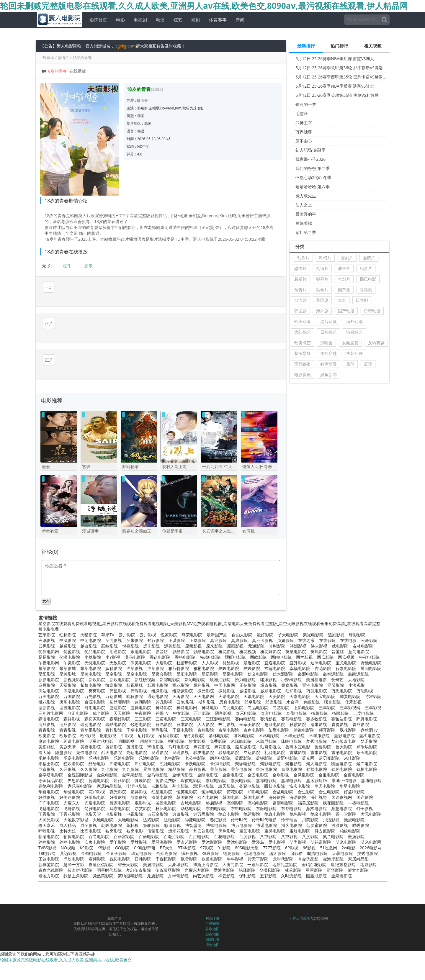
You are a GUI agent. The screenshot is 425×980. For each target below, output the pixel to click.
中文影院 (181, 704)
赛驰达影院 (341, 709)
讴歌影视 (108, 726)
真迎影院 (218, 631)
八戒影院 (268, 827)
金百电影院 (354, 765)
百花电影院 (224, 827)
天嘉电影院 (300, 687)
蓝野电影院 (287, 749)
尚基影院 (281, 698)
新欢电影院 (120, 670)
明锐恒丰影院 (151, 732)
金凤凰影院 (304, 765)
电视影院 (135, 805)
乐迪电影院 (124, 749)
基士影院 (180, 777)
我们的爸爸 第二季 (313, 168)
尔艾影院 (143, 799)
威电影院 (340, 636)
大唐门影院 (233, 855)
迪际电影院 (321, 653)
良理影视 (181, 743)
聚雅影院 (293, 754)
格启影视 (214, 793)
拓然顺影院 (120, 693)
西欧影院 (258, 648)
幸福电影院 (300, 659)
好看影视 (118, 788)
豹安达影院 (204, 821)
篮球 (368, 364)
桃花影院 (47, 693)
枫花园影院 (333, 793)
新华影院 (335, 861)
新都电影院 (170, 670)
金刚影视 (281, 765)
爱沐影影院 (212, 833)
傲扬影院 (356, 827)
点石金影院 (158, 805)
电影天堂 (93, 805)
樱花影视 (227, 642)
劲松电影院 (317, 760)
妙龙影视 (197, 732)
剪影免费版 (166, 771)
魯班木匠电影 (298, 737)
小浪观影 (357, 676)
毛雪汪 (302, 113)
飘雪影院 (189, 849)
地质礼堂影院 (285, 855)
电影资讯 (303, 375)
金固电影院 (258, 765)
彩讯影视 (172, 816)
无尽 (46, 266)
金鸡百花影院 (314, 855)
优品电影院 (95, 642)
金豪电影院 (233, 765)
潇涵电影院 (135, 648)
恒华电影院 (212, 782)
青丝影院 (361, 715)
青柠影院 (114, 721)
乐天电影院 (367, 743)
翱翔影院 (47, 833)
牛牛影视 (235, 849)
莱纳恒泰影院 (130, 866)
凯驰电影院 (170, 754)
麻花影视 (223, 737)
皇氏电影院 (325, 777)
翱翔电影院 (70, 833)
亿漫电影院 (70, 648)
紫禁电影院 (91, 676)
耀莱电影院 (91, 659)
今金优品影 (308, 849)
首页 (50, 58)
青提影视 (340, 715)
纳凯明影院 (194, 726)
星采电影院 (233, 664)
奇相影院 (206, 721)
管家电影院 (120, 793)
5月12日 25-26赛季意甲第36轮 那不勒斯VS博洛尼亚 (341, 68)
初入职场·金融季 (310, 150)
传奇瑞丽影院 (168, 861)
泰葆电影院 (296, 704)
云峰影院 (369, 631)
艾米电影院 (346, 833)
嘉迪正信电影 (344, 771)
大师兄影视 (49, 810)
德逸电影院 (275, 805)
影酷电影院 (204, 642)
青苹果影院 (91, 721)
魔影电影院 (344, 726)
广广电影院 (49, 793)
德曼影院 (231, 844)
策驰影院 (151, 816)
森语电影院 (49, 709)
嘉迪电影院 (371, 771)
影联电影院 (158, 676)
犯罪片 (322, 279)
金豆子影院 (116, 844)
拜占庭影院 (325, 821)
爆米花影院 (179, 821)
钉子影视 (364, 799)
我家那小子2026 (310, 159)
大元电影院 (371, 805)
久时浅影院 (291, 866)
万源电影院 (317, 681)
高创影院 (235, 793)
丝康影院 (274, 693)
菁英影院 (218, 760)
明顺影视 (126, 732)
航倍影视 (139, 788)
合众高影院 (166, 844)
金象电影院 (107, 765)
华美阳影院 (270, 861)
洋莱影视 (135, 659)
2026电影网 (371, 838)
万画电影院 (49, 687)
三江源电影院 (218, 709)
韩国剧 (300, 311)
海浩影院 (298, 788)
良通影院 (160, 743)
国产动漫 (346, 311)
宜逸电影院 (275, 653)
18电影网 (47, 844)
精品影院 (176, 760)
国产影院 (365, 788)
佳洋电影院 (136, 777)
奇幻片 (344, 279)
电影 (118, 20)
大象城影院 (178, 855)
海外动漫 (354, 321)
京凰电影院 (292, 760)
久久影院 (89, 760)
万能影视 (365, 681)
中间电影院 (91, 631)
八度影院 (310, 827)
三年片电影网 (51, 704)
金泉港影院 (341, 866)
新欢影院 (97, 670)
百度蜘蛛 (212, 914)
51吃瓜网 (328, 838)
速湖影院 (143, 693)
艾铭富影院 (321, 833)
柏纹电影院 (350, 821)
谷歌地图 (212, 919)
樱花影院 (181, 676)
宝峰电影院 (300, 821)
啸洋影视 (268, 670)
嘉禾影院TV (317, 771)
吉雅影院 (159, 777)
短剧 (193, 20)
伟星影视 (118, 681)
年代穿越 (328, 353)
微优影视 (227, 681)
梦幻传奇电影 (344, 732)
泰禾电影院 (246, 704)
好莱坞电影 (95, 788)
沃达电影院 (49, 681)
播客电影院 (292, 816)
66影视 (309, 838)
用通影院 (118, 642)
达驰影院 (172, 810)
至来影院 (135, 631)
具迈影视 (68, 844)
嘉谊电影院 (216, 771)
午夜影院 (143, 704)
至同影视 (114, 631)
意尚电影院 (359, 642)
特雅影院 (373, 687)
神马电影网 (187, 698)
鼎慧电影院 (341, 799)
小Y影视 (113, 648)
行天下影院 (258, 849)
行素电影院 (346, 659)
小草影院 (93, 648)
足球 (350, 364)
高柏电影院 (258, 793)
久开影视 (68, 760)
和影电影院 (258, 782)
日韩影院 (143, 849)
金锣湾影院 (182, 765)
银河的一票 (306, 104)
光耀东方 (72, 793)
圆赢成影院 (316, 866)
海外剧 (322, 311)
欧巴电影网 (208, 788)
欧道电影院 (212, 849)
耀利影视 (202, 676)
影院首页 (96, 20)
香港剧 (366, 290)
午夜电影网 (49, 653)
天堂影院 (68, 676)
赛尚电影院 (245, 709)
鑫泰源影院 (333, 664)
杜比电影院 (166, 799)
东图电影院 (216, 799)
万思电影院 (342, 681)
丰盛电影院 (358, 793)
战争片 (344, 268)
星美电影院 (91, 664)
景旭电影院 (153, 760)
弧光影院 (118, 782)
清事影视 (319, 715)
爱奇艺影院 (187, 833)
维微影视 (160, 681)
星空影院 (114, 664)
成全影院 (101, 704)
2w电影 (348, 838)
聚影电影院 (270, 754)
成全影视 (89, 816)
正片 (49, 323)
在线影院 (327, 631)
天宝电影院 (325, 687)
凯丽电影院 (341, 754)
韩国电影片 (254, 788)
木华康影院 (319, 726)
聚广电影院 (367, 754)
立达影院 (252, 743)
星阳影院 (47, 664)
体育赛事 (215, 20)
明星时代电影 (101, 732)
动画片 (322, 290)
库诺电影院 (120, 754)
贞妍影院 (285, 631)
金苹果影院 (132, 765)
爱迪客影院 (224, 861)
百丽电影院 (149, 827)
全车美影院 (250, 715)
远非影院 (151, 636)
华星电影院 (350, 777)
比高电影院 (91, 821)
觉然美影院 (103, 866)
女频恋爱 (350, 343)
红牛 (67, 266)
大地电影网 (128, 810)
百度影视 (247, 827)
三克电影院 (191, 709)
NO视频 (68, 838)
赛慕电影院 (291, 709)
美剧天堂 (68, 737)
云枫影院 (47, 636)
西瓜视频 (346, 648)
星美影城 (68, 664)
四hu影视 (185, 693)
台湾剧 (300, 300)
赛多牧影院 (316, 709)
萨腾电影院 (367, 709)
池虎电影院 (354, 810)
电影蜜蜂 (114, 805)
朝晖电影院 (112, 816)
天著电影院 (342, 844)
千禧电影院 (137, 721)
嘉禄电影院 (266, 771)
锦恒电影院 (367, 760)
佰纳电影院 (49, 827)
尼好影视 (146, 726)
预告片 (300, 290)
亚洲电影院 (313, 676)
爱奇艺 (337, 670)
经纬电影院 (267, 760)
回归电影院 (274, 777)
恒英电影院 (187, 782)
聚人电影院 (316, 754)
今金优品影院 (51, 771)
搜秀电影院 (367, 844)
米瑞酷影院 (241, 732)
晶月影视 (197, 760)
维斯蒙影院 (183, 681)
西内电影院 (281, 648)
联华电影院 (229, 743)
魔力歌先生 (306, 196)
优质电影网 (49, 642)
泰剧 (342, 300)
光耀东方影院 (197, 861)
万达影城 (114, 687)
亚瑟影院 (336, 676)
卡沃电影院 (195, 754)
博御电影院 (216, 816)
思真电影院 (230, 693)
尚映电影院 (74, 849)
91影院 (224, 838)
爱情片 (369, 258)
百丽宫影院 (124, 827)
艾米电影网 (371, 833)
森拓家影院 (95, 709)
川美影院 (310, 810)
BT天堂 (167, 838)
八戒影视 (289, 827)
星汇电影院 (187, 664)
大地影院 (356, 670)
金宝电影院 (329, 765)
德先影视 (298, 805)
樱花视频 (248, 642)
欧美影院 (47, 726)
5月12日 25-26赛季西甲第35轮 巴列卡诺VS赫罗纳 (341, 77)
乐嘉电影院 (74, 749)
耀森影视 (290, 676)
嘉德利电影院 (51, 777)
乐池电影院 (149, 749)
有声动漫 (328, 364)
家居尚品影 (358, 849)
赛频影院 (97, 849)
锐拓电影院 (120, 849)
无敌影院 (118, 653)
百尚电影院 (99, 827)
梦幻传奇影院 (138, 861)
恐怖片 (300, 268)
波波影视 (340, 816)
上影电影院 (304, 698)
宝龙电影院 (346, 653)
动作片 (303, 258)
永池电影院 (141, 642)
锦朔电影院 (342, 760)
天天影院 (122, 704)
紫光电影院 (313, 625)
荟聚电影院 (249, 777)
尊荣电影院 (192, 625)
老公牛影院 (195, 749)
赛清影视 (268, 709)
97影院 (207, 838)
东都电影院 (291, 799)
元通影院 (256, 636)
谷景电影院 (166, 793)
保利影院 (247, 866)
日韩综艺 (328, 332)
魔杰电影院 (370, 726)
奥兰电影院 (333, 827)
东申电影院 (241, 799)
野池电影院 (371, 653)
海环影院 (277, 788)
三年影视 (373, 698)
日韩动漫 (372, 311)
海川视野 (319, 788)
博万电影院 (241, 816)
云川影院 (127, 625)
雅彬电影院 (204, 659)
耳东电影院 (120, 799)
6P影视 (292, 838)
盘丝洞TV (369, 721)
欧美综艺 (303, 343)
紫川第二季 (306, 232)
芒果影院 (47, 625)
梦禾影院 (369, 732)
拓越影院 (319, 704)
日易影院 (164, 715)
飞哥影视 (72, 799)
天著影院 (181, 687)
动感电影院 (191, 799)
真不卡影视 (262, 631)
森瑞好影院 (120, 709)
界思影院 (76, 771)
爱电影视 (277, 833)
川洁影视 (331, 810)
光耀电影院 (95, 793)
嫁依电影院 (191, 771)
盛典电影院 (141, 698)
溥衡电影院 (304, 721)
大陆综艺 (303, 332)
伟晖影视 (139, 681)
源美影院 (172, 636)
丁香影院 (47, 805)
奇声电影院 (254, 721)
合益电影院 (283, 782)
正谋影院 (176, 631)
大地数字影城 (76, 810)
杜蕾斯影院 (187, 653)
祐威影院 (368, 855)
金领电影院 (91, 844)
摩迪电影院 (49, 732)
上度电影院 (363, 704)
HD (48, 287)
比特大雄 (68, 821)
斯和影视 (207, 693)
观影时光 (143, 793)
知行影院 (156, 631)
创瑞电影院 (254, 844)
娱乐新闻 (328, 375)
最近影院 (252, 653)
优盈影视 (72, 642)
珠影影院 (357, 625)
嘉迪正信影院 (101, 855)
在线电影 (348, 631)
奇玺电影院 (229, 721)
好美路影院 (70, 788)
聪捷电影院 (195, 810)
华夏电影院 (49, 782)
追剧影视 (336, 625)
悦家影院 (169, 625)
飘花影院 (348, 721)
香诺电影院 (160, 648)
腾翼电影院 (350, 687)
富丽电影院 (283, 793)
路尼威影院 (246, 737)
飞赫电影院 (49, 799)
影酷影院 (181, 642)
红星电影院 (162, 782)
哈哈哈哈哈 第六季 (313, 187)
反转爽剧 (376, 343)
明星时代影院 (109, 861)
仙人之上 (304, 205)
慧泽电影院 (203, 777)
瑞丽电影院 (91, 715)
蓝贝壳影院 (329, 749)
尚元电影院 (233, 698)
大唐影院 (164, 653)
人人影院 (206, 715)
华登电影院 (74, 782)
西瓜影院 (325, 648)
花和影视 (97, 782)
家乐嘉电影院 (80, 777)
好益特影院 (354, 782)
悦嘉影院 (130, 636)
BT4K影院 (187, 838)
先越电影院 (210, 648)
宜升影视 (298, 653)
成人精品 (68, 816)
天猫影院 (89, 625)
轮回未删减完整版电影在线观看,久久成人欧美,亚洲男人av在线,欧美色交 (66, 950)
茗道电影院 (74, 732)
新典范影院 (49, 855)
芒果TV (162, 704)
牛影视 (127, 726)
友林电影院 (363, 636)
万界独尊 (304, 132)
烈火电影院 (112, 743)
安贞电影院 (95, 833)
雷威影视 (298, 743)
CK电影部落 (144, 838)
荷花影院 (235, 782)
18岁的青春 (82, 58)
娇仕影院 (122, 771)
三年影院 (327, 698)
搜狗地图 (212, 935)
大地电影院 (103, 810)
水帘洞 (292, 693)
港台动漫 (328, 321)
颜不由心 (304, 141)
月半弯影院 (178, 866)
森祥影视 (72, 709)
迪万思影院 (204, 805)
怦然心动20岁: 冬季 (313, 177)
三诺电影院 (166, 709)
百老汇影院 (174, 827)
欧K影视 (88, 726)
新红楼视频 (145, 670)
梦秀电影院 (316, 732)
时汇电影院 (95, 698)
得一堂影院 (346, 805)
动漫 (158, 20)
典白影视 (181, 805)
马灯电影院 (179, 737)
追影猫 (296, 844)
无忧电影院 (95, 653)
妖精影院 (114, 659)
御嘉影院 (114, 676)
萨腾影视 (160, 721)
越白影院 (89, 636)
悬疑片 (300, 279)
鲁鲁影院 (323, 737)
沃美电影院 (141, 653)
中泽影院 (68, 631)
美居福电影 (316, 670)
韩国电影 (231, 788)
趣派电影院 (275, 715)
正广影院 (202, 704)
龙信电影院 (86, 743)
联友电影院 (204, 743)
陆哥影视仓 (271, 737)
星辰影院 (210, 664)
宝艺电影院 (250, 821)
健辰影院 (143, 771)
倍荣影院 (156, 821)
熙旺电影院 (235, 648)
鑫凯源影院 (358, 664)
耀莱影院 (47, 659)
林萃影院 (293, 861)
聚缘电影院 (245, 754)
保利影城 (227, 821)
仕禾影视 (353, 693)
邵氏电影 (368, 279)
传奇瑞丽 (289, 810)
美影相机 (47, 737)
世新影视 (47, 698)
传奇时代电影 (264, 810)
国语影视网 (342, 788)
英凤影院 (319, 642)
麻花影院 (202, 737)
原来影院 (214, 636)
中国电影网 (225, 676)
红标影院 (68, 625)
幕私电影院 (244, 726)
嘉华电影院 (291, 771)
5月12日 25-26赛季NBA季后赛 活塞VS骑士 (335, 86)
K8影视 (104, 838)
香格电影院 (185, 648)
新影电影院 (49, 670)
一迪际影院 (258, 855)
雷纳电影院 (342, 743)
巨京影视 (47, 760)
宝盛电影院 (275, 821)
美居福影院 (153, 855)
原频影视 (193, 636)
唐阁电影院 (70, 693)
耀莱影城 (68, 659)
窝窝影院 (97, 681)
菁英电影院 (241, 760)
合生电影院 (329, 782)
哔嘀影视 (47, 821)
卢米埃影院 (367, 737)
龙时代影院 (283, 849)
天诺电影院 (229, 687)
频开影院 (327, 721)
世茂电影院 (70, 698)
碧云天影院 (128, 855)
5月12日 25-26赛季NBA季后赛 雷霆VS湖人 (335, 59)
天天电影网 (204, 687)
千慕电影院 (183, 721)
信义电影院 (258, 664)
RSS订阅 (213, 909)
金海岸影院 (333, 849)
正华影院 (197, 631)
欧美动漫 (303, 321)
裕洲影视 (298, 636)
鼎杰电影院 (316, 799)
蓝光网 (308, 749)
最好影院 (265, 625)
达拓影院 (151, 810)
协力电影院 (245, 670)
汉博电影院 (162, 788)
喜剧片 (347, 258)
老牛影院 (172, 749)
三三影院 (143, 709)
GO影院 (122, 838)
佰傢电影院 (74, 827)
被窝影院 (114, 821)
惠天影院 (226, 777)
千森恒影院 (166, 849)
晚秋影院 (135, 687)
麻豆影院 (47, 676)
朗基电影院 (220, 749)
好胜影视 (47, 788)
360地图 (213, 930)
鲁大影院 (344, 737)
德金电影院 (321, 805)
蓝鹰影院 (243, 749)
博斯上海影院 (205, 855)
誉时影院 (277, 636)
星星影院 (314, 861)
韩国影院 (185, 788)
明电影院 (176, 732)
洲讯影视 (47, 631)
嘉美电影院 (241, 771)
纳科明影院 (169, 726)
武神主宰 (304, 123)
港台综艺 (354, 332)
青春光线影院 (51, 861)
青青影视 (68, 721)
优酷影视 (231, 653)
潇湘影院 (277, 844)
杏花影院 (323, 659)
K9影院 (86, 838)
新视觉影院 (74, 670)
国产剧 (344, 290)
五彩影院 (268, 866)
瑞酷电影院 (116, 715)
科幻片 (325, 258)
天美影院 (277, 687)
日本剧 (362, 300)
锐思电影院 (141, 715)
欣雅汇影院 (220, 670)
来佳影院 (352, 749)
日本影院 (185, 715)
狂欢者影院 (74, 754)
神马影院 (164, 698)
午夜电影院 (369, 648)
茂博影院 (135, 737)
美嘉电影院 (91, 737)
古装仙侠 (354, 353)
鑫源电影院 (308, 664)
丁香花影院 (70, 805)
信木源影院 (283, 664)
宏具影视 (139, 782)
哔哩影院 (361, 816)
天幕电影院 (254, 687)
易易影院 (47, 648)
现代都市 (303, 364)
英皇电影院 (296, 642)
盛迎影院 (118, 698)
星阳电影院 (371, 659)
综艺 (176, 20)
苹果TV (108, 625)
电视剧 (138, 20)
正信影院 (248, 676)
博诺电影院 (267, 816)
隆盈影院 (63, 743)
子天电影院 (288, 625)
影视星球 (135, 676)
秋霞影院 (298, 715)
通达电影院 (158, 687)
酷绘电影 (97, 754)
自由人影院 (242, 625)
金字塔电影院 (51, 765)
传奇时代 (239, 810)
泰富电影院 (271, 704)
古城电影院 (191, 793)
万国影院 (72, 687)
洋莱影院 (156, 659)
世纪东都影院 (343, 855)
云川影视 (148, 625)
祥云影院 (226, 866)
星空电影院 (137, 664)
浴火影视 (319, 636)
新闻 (238, 20)
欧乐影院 (68, 726)
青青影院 (47, 721)
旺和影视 (294, 681)
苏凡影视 (164, 693)
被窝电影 (135, 821)
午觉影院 (72, 653)
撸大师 (45, 743)
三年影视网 (350, 698)
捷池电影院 (99, 771)
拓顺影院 (340, 704)
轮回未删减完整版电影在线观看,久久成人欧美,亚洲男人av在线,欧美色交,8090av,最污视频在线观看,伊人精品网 (204, 6)
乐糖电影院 (49, 749)
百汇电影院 (199, 827)
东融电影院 (266, 799)
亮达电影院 (137, 743)
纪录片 (366, 268)
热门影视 (227, 715)
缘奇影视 (269, 676)
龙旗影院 (155, 866)
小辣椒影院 (291, 670)
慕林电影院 (219, 726)
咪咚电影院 (291, 732)
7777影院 (272, 838)
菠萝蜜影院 (317, 816)
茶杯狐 (133, 816)
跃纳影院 (109, 636)
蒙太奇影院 (358, 861)
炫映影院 (252, 659)
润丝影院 (68, 715)
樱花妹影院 (271, 642)
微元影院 (206, 681)
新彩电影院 (195, 670)
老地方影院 (49, 866)
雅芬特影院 (179, 659)
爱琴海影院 (162, 833)
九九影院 (130, 760)
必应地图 (212, 925)
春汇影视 (218, 810)
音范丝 (338, 642)
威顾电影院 (271, 681)
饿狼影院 (210, 844)
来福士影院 (49, 754)
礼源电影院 (275, 743)
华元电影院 (141, 844)
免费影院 (218, 732)
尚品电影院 (258, 698)
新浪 (89, 266)
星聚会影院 (162, 664)
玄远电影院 (275, 659)
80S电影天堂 (247, 838)
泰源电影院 (95, 693)
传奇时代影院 (80, 861)
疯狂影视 (189, 844)
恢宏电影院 (300, 777)
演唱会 (326, 343)
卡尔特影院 (220, 754)
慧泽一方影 (74, 855)
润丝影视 (47, 715)
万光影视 (93, 687)
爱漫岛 (258, 833)
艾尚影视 (298, 833)
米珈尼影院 (266, 732)
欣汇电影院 (78, 704)
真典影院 (239, 631)
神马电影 (210, 698)
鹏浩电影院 (317, 844)
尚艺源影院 (203, 866)
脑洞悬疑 (303, 353)
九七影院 (109, 760)
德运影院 (252, 805)
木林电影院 (269, 726)
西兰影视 (304, 648)
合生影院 (306, 782)
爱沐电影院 (237, 833)
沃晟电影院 (74, 681)
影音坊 (162, 642)
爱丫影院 (118, 833)
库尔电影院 (145, 754)
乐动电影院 (99, 749)
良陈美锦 (304, 223)
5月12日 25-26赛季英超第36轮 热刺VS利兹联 (337, 95)
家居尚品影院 (109, 777)
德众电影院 (229, 805)
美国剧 (322, 300)
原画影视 (235, 636)
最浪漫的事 (306, 214)
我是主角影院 (76, 866)
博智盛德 (193, 816)
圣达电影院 (49, 849)
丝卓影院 (253, 693)
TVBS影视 (47, 838)
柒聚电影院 (279, 721)
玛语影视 (156, 737)
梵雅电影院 (95, 799)
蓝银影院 (264, 749)
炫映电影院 (229, 659)
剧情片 (63, 58)
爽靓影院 (311, 693)
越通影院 (68, 636)
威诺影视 (248, 681)
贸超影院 (114, 737)
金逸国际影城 (80, 765)
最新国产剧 (217, 625)
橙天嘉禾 (47, 816)
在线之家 (306, 631)
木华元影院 (294, 726)
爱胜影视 (139, 833)
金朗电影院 (207, 765)
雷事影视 (319, 743)
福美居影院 (308, 793)
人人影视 (210, 653)
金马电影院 (157, 765)
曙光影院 (332, 693)
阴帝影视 (223, 704)
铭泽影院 (247, 861)
